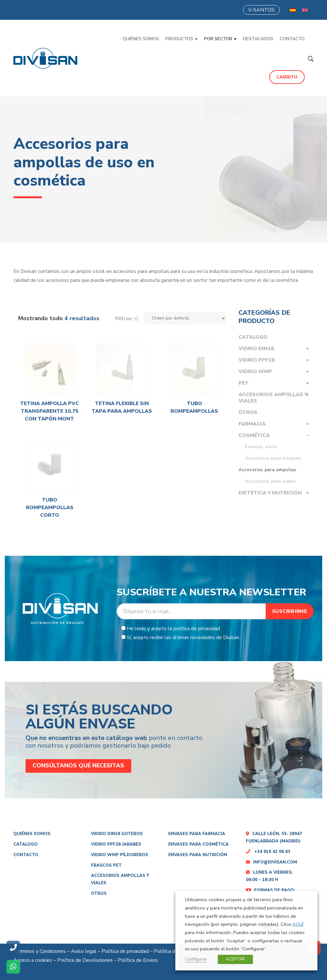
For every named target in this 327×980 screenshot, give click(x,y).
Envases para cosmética (198, 844)
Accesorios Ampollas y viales (273, 398)
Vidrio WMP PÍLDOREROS (120, 855)
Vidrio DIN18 (256, 349)
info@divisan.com (271, 862)
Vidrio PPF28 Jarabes (116, 844)
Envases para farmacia (197, 834)
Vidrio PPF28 (257, 360)
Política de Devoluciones (85, 960)
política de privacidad (197, 629)
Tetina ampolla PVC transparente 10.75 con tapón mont (49, 411)
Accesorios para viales (270, 481)
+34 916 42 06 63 (268, 852)
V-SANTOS (261, 10)
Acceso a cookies (33, 960)
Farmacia (252, 424)
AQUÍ (298, 924)
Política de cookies (175, 951)
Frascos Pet (106, 865)
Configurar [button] (196, 959)
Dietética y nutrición (270, 493)
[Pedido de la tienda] (185, 318)
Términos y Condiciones (40, 951)
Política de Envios (138, 960)
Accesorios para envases (273, 458)
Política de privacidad (125, 951)
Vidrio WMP (255, 372)
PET (244, 383)
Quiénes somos (32, 834)
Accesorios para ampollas (268, 470)
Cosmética (254, 435)
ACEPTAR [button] (235, 959)
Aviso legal (84, 951)
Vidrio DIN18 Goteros (117, 834)
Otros (248, 412)
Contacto (26, 855)
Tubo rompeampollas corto (50, 508)
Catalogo (253, 337)
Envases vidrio (261, 447)
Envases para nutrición (198, 855)
